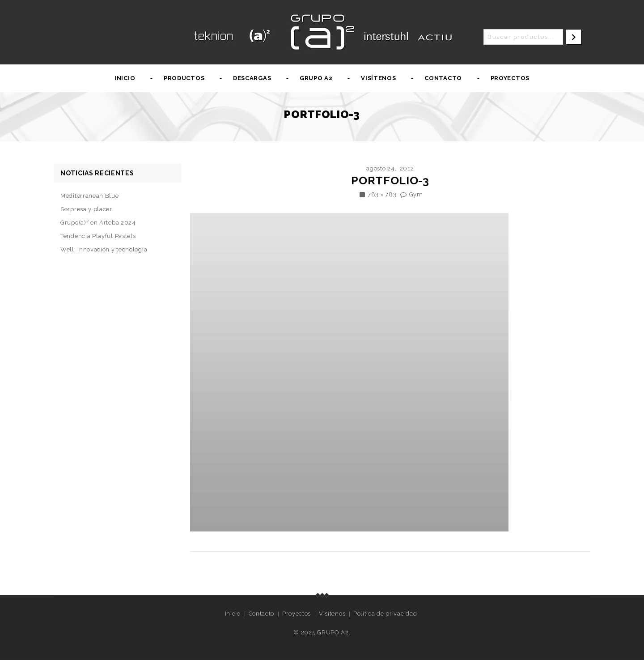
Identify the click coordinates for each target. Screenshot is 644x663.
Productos (184, 78)
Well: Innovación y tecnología (104, 249)
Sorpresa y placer (86, 209)
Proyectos (510, 78)
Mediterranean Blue (90, 196)
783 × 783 (382, 194)
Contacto (443, 78)
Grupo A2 (316, 78)
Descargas (252, 78)
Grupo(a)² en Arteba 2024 (98, 223)
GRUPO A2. (334, 632)
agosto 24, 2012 (390, 168)
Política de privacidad (385, 614)
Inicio (125, 78)
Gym (416, 194)
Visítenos (378, 78)
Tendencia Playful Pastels (98, 236)
